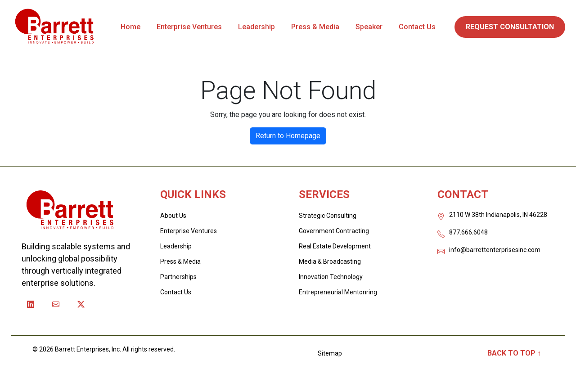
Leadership (256, 27)
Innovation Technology (331, 277)
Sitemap (330, 353)
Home (130, 27)
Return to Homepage (288, 136)
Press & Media (315, 27)
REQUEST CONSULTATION (510, 27)
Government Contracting (334, 231)
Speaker (369, 27)
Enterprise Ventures (189, 27)
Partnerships (178, 277)
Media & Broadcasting (330, 261)
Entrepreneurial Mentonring (338, 292)
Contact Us (417, 27)
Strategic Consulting (328, 216)
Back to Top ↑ (514, 353)
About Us (173, 216)
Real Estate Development (335, 246)
